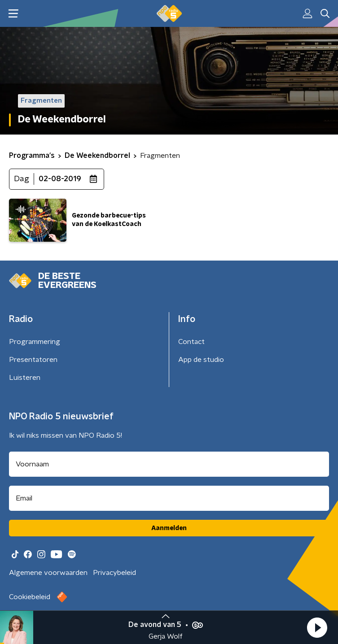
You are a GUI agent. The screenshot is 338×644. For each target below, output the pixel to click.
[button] (317, 627)
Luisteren (25, 378)
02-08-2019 (60, 179)
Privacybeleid (114, 573)
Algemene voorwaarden (48, 573)
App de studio (201, 360)
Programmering (35, 342)
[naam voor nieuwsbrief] (169, 464)
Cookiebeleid (30, 597)
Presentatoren (33, 360)
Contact (191, 342)
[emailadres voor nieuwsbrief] (169, 498)
